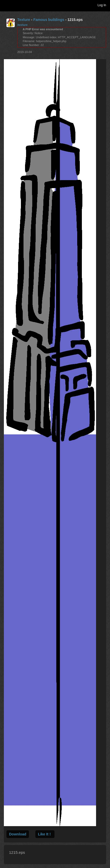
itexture (22, 25)
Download (18, 834)
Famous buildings (49, 20)
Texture (24, 20)
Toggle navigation (6, 5)
